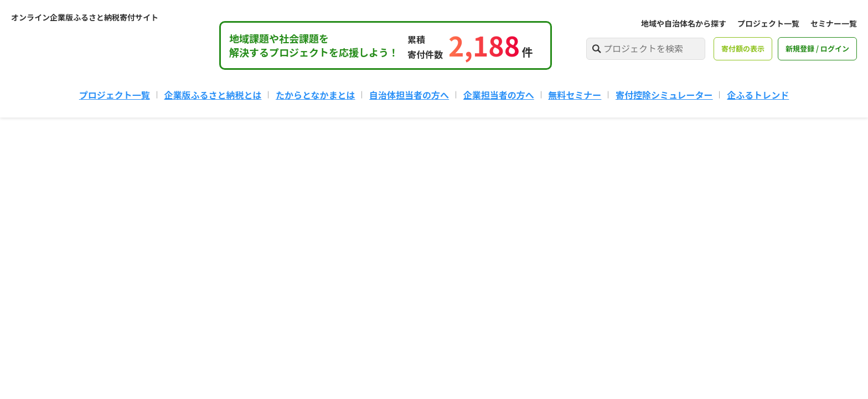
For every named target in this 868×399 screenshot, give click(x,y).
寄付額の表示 (743, 48)
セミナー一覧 (834, 23)
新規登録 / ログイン (817, 48)
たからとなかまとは (316, 95)
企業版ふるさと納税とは (213, 95)
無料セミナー (575, 95)
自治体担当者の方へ (409, 95)
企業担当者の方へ (499, 95)
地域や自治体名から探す (684, 23)
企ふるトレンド (758, 95)
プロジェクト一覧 (768, 23)
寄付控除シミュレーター (664, 95)
